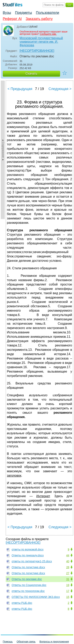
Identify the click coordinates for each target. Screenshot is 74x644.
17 (68, 591)
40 (68, 561)
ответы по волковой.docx (28, 549)
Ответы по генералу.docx (28, 555)
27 (68, 573)
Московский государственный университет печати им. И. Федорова (41, 42)
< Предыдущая (20, 89)
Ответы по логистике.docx (28, 567)
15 (68, 597)
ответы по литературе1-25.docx (32, 561)
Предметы (23, 13)
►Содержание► (3, 150)
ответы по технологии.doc (28, 591)
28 (68, 567)
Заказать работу (39, 19)
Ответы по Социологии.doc (29, 585)
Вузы (7, 13)
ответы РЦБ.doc (22, 603)
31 (68, 579)
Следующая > (60, 89)
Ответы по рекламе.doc (27, 579)
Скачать (31, 74)
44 (68, 555)
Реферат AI (12, 19)
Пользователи (47, 13)
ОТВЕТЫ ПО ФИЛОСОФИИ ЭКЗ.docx (36, 597)
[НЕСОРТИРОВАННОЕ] (37, 51)
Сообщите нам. (48, 34)
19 (68, 585)
